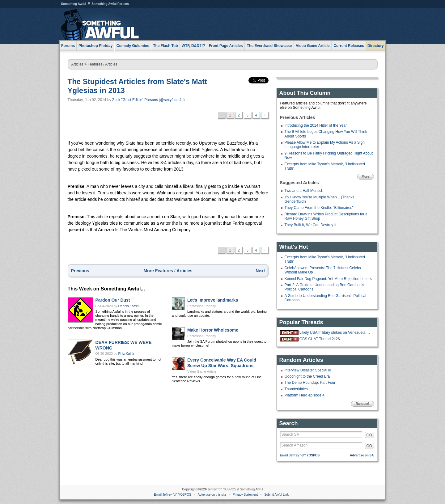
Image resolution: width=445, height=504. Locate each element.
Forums (68, 46)
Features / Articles (103, 64)
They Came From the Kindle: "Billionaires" (319, 208)
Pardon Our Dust (113, 300)
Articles (77, 64)
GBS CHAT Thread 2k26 (320, 339)
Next (260, 271)
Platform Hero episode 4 (305, 395)
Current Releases (349, 46)
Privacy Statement (245, 495)
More (366, 177)
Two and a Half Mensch (304, 191)
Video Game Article (202, 371)
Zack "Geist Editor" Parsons (135, 100)
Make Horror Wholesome (213, 330)
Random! (362, 404)
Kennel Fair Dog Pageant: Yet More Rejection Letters (328, 279)
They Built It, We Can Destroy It (311, 225)
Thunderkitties (296, 389)
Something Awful (74, 4)
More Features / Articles (168, 271)
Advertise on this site (212, 495)
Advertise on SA (362, 455)
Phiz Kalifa (126, 354)
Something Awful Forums (110, 4)
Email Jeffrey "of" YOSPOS (300, 455)
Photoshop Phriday (202, 306)
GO (369, 435)
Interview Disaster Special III (308, 370)
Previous (80, 271)
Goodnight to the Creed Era (307, 376)
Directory (376, 46)
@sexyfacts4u (172, 100)
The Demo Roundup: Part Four (310, 383)
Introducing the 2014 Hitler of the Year (316, 125)
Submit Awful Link (276, 495)
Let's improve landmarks (213, 300)
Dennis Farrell (129, 306)
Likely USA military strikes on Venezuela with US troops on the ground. (336, 332)
